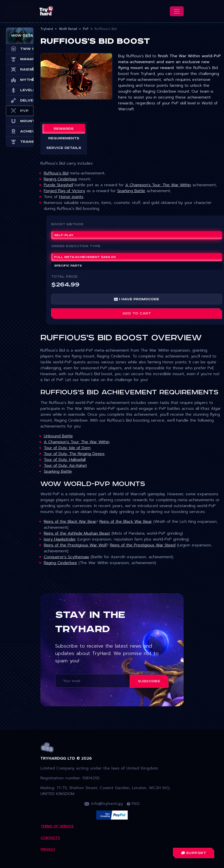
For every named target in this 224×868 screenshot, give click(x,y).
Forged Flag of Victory (64, 191)
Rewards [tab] (64, 129)
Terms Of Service (57, 826)
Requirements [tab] (64, 138)
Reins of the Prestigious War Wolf (75, 545)
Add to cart (137, 313)
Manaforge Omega (20, 59)
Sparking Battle (131, 191)
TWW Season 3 (20, 49)
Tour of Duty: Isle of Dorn (67, 448)
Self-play (64, 235)
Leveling (20, 90)
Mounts (20, 121)
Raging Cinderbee (60, 179)
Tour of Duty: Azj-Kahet (65, 466)
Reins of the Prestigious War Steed (143, 545)
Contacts (50, 838)
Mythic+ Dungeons (20, 80)
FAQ (133, 804)
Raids (20, 70)
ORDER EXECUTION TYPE (76, 246)
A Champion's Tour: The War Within (158, 185)
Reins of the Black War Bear (70, 522)
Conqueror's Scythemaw (66, 557)
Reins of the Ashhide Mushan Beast (77, 533)
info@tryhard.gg (104, 804)
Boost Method (67, 224)
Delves (20, 100)
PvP (20, 111)
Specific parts (68, 266)
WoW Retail (68, 29)
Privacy (48, 849)
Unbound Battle (58, 436)
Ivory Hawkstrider (60, 539)
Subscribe (149, 681)
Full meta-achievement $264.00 (85, 257)
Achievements (20, 131)
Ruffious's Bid (56, 173)
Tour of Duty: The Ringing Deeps (74, 454)
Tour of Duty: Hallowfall (65, 460)
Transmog (20, 142)
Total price (64, 277)
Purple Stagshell (58, 185)
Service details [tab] (64, 148)
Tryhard (47, 29)
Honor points (71, 197)
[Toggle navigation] (177, 11)
